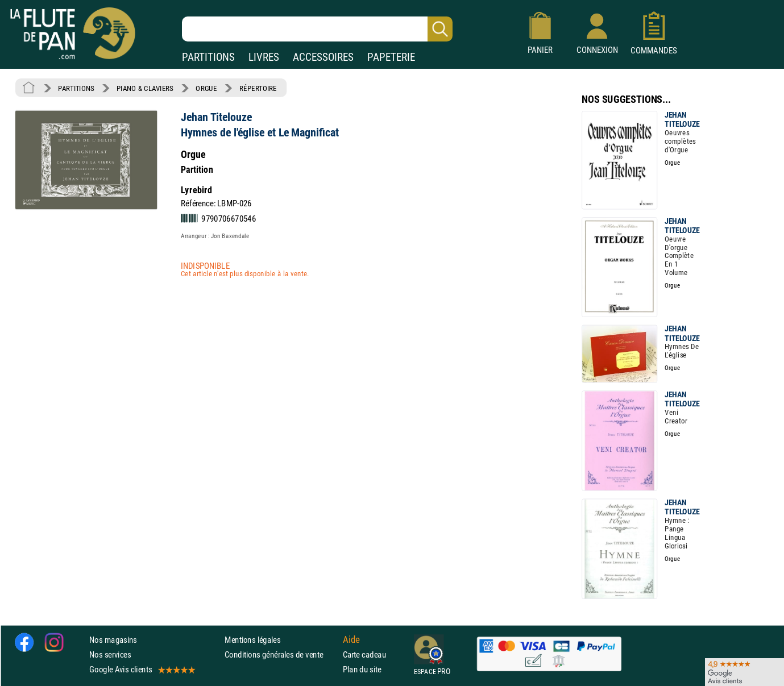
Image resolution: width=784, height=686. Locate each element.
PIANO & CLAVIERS (145, 88)
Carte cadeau (364, 654)
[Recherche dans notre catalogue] (317, 29)
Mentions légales (252, 640)
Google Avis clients (142, 670)
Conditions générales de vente (281, 654)
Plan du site (362, 670)
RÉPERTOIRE (258, 88)
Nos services (110, 654)
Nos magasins (113, 640)
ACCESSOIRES (323, 57)
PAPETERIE (391, 57)
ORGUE (206, 88)
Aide (351, 639)
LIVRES (264, 57)
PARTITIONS (208, 57)
